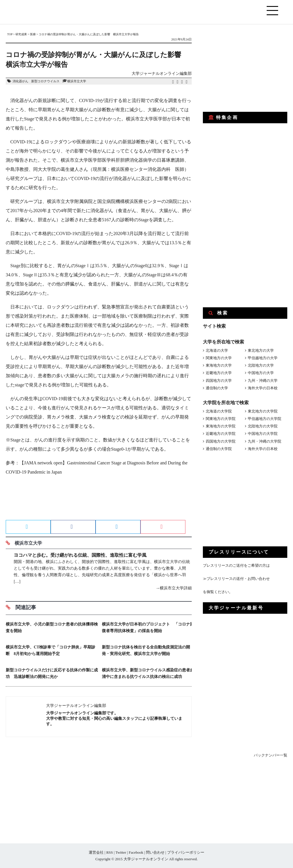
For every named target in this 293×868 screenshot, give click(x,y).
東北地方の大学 (261, 350)
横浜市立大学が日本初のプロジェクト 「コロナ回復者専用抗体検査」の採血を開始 (148, 627)
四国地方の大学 (219, 381)
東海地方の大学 (219, 365)
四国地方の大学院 (221, 441)
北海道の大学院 (219, 411)
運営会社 (96, 852)
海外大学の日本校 (263, 388)
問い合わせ (155, 852)
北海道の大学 (217, 350)
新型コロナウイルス (45, 81)
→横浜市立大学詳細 (174, 588)
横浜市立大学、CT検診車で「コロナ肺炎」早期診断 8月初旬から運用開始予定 (51, 650)
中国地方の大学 (261, 373)
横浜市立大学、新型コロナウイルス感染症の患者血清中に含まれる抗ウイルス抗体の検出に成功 (148, 673)
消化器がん (20, 81)
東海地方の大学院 (221, 426)
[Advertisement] (99, 500)
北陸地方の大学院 (263, 426)
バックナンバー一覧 (271, 755)
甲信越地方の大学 (263, 358)
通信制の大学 (217, 388)
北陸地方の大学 (261, 365)
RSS (109, 852)
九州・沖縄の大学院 (265, 441)
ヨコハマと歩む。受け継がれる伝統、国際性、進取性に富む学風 (80, 555)
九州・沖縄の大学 (263, 381)
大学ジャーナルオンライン (146, 859)
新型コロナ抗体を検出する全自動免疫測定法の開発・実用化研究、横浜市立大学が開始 (146, 650)
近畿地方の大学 (219, 373)
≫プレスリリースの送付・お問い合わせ (236, 579)
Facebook (136, 852)
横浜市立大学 (77, 81)
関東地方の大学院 (221, 419)
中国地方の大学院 (263, 434)
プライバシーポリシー (186, 852)
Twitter (121, 852)
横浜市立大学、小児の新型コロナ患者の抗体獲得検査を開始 (52, 627)
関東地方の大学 (219, 358)
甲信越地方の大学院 (265, 419)
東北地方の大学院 (263, 411)
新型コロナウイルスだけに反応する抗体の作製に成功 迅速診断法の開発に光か (52, 673)
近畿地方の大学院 (221, 434)
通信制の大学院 (219, 449)
